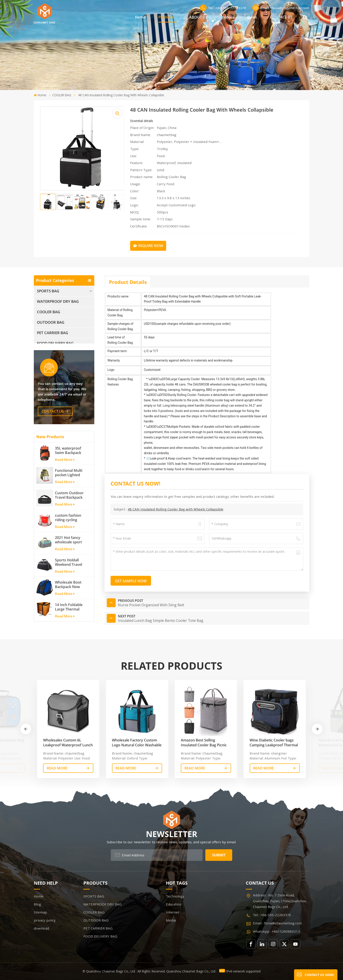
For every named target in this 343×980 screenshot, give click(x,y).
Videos (229, 17)
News (252, 17)
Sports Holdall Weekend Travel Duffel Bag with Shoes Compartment (69, 567)
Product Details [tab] (128, 282)
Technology (175, 896)
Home (140, 17)
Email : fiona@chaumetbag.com (281, 8)
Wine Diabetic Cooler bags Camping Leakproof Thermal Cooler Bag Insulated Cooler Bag (274, 743)
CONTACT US (281, 17)
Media (171, 920)
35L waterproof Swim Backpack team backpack (68, 456)
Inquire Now (148, 246)
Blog (37, 904)
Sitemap (40, 912)
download (41, 928)
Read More (65, 465)
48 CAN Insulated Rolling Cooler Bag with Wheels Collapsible (176, 509)
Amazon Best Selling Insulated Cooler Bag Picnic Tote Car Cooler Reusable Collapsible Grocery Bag (204, 743)
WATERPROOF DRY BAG (58, 301)
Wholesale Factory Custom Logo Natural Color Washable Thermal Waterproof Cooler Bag (137, 743)
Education (174, 904)
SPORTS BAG (48, 291)
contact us (53, 416)
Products (166, 17)
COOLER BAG (62, 95)
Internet (173, 912)
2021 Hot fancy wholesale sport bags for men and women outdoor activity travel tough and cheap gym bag (70, 545)
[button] (317, 729)
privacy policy (45, 920)
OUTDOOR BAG (51, 322)
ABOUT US (198, 17)
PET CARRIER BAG (52, 333)
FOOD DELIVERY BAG (55, 343)
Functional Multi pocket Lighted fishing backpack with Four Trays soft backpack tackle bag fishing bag (70, 478)
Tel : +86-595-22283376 (223, 8)
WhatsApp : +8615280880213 (276, 931)
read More (57, 768)
